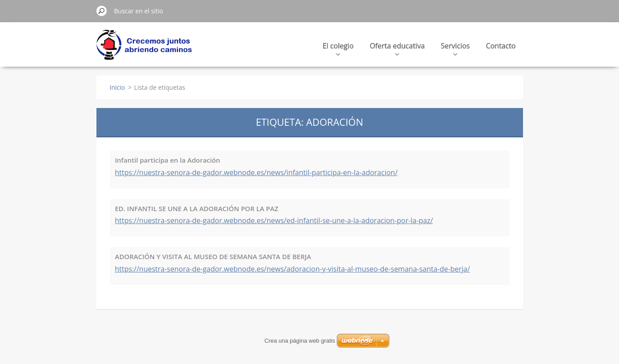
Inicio (118, 87)
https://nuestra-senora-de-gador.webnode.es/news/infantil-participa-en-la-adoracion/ (256, 172)
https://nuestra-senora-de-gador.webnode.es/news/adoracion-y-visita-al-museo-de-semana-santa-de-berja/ (293, 269)
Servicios (455, 48)
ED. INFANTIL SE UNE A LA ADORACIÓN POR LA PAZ (197, 208)
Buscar (102, 11)
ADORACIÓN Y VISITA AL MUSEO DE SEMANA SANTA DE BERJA (213, 256)
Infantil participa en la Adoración (168, 160)
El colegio (338, 48)
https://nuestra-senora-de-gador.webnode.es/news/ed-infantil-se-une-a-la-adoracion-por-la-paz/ (274, 220)
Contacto (501, 46)
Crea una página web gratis (300, 341)
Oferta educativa (397, 48)
